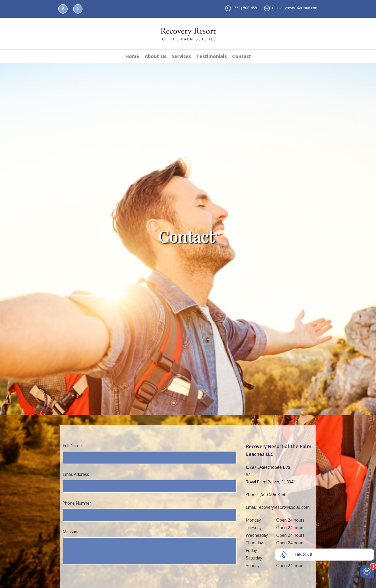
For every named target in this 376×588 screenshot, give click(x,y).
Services (181, 56)
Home (132, 56)
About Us (155, 56)
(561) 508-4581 (246, 8)
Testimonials (211, 56)
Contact (242, 56)
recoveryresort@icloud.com (295, 8)
